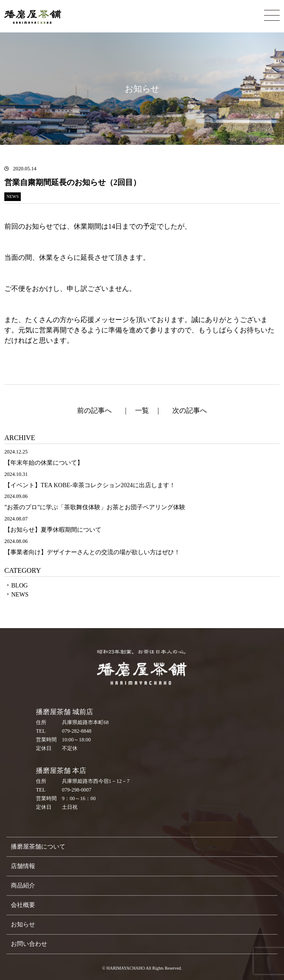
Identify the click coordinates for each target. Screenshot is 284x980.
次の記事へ (190, 410)
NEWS (20, 595)
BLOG (19, 586)
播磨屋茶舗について (38, 847)
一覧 (142, 410)
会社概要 (23, 905)
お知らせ (23, 924)
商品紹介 (23, 886)
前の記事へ (94, 410)
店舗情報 (23, 866)
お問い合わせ (29, 944)
